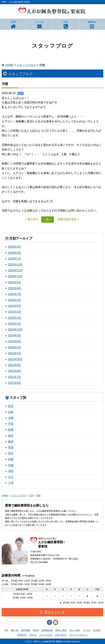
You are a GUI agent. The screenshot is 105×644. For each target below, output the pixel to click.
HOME (9, 65)
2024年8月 (15, 341)
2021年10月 (15, 359)
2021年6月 (15, 383)
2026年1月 (15, 259)
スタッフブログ (26, 65)
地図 (75, 559)
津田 (11, 471)
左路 (11, 412)
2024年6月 (15, 347)
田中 (11, 453)
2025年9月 (15, 282)
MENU (92, 22)
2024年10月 (15, 330)
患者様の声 (22, 635)
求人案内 (97, 630)
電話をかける (53, 612)
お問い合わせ (61, 635)
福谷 (11, 436)
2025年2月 (15, 324)
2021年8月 (15, 371)
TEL (66, 22)
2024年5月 (15, 353)
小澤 (11, 483)
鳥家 (11, 430)
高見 (11, 406)
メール (39, 22)
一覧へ (48, 219)
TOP (13, 22)
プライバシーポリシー (78, 635)
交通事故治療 (47, 630)
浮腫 (38, 496)
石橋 (11, 459)
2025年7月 (15, 294)
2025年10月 (15, 276)
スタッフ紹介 (75, 630)
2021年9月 (15, 365)
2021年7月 (15, 377)
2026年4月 (15, 247)
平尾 (11, 424)
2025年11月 (15, 270)
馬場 (11, 447)
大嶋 (11, 418)
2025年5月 (15, 306)
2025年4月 (15, 312)
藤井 (11, 442)
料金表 (36, 630)
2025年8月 (15, 288)
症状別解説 (26, 630)
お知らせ (33, 635)
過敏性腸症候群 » (68, 219)
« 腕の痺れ (32, 219)
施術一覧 (15, 630)
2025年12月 (15, 265)
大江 (11, 477)
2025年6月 (15, 300)
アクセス (87, 630)
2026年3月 (15, 253)
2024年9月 (15, 335)
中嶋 (11, 465)
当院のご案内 (61, 630)
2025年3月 (15, 318)
